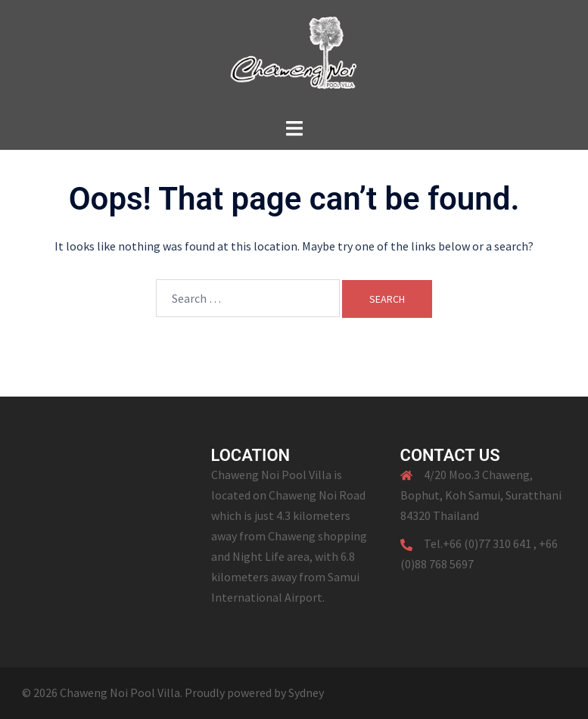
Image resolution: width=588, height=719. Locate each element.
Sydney (306, 693)
